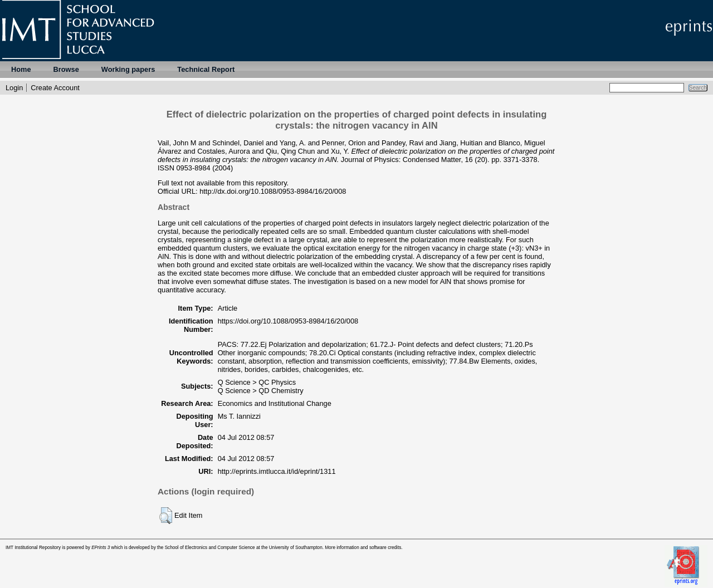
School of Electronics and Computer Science (210, 548)
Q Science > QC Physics (257, 382)
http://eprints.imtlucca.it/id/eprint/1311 (277, 471)
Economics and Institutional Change (275, 403)
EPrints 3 (101, 548)
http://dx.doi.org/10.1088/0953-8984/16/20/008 (273, 191)
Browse (66, 69)
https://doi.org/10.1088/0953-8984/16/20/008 (288, 321)
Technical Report (206, 69)
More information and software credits (363, 548)
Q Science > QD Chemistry (261, 391)
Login (14, 88)
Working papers (128, 69)
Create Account (55, 88)
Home (21, 69)
